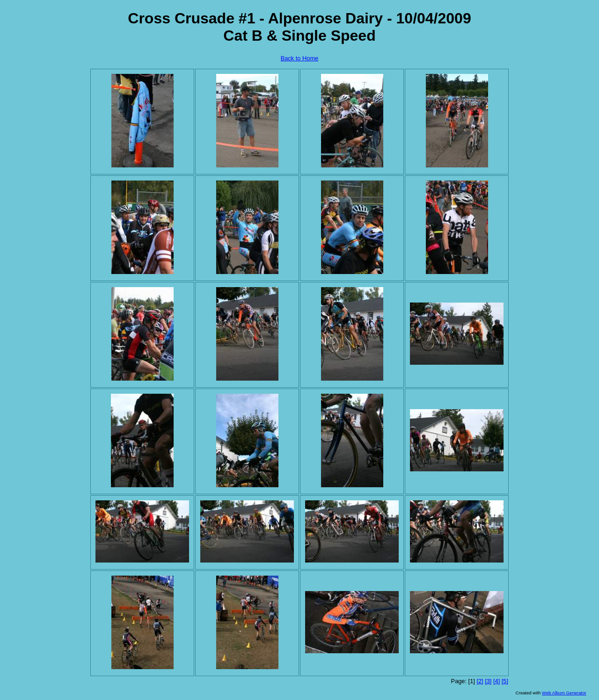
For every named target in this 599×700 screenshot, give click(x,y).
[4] (497, 681)
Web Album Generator (564, 693)
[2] (480, 681)
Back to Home (299, 58)
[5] (505, 681)
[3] (488, 681)
